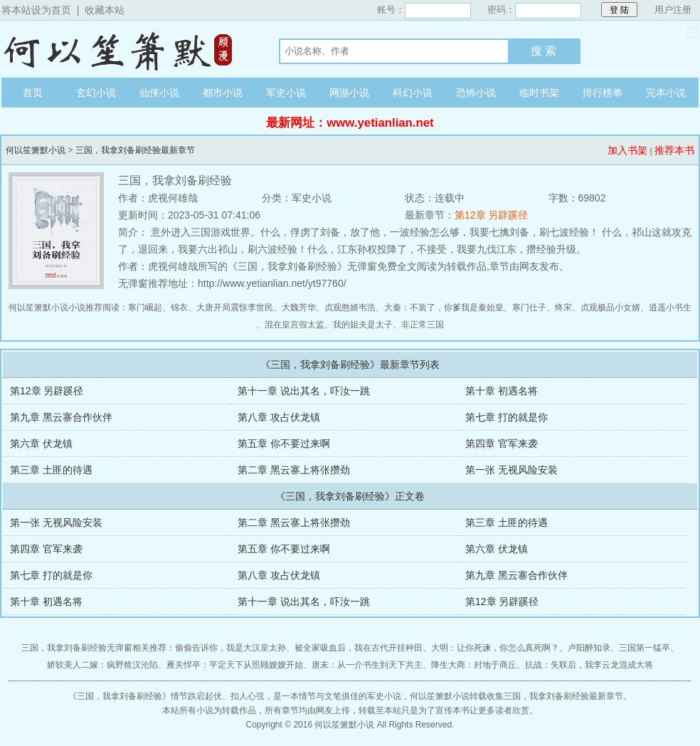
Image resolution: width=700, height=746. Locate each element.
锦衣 (179, 308)
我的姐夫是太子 (363, 325)
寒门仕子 (529, 308)
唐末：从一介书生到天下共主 (367, 665)
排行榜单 (603, 93)
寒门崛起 (145, 308)
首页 (33, 93)
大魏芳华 (299, 308)
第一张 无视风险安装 (511, 470)
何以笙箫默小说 (126, 49)
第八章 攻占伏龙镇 (279, 417)
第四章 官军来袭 (502, 443)
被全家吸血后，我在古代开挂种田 (359, 648)
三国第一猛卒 (645, 648)
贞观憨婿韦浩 (350, 308)
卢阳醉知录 (589, 648)
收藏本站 (105, 10)
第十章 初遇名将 (502, 391)
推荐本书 (674, 150)
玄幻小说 (96, 93)
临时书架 (539, 93)
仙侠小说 (159, 93)
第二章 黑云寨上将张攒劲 (294, 470)
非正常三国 (423, 325)
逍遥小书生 (670, 308)
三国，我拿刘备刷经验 (120, 696)
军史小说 (286, 93)
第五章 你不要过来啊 (284, 443)
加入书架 (627, 150)
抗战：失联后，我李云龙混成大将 (589, 665)
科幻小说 (413, 93)
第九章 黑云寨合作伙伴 (61, 417)
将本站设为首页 (36, 10)
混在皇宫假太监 (295, 325)
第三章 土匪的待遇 (51, 470)
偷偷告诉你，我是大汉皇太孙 (230, 648)
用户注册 (673, 10)
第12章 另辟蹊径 (491, 215)
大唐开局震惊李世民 (235, 308)
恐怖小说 (476, 93)
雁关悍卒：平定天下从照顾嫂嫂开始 (235, 665)
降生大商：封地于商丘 (474, 665)
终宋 (563, 308)
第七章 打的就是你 (507, 417)
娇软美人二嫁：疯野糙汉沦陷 (102, 665)
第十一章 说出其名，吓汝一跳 (304, 391)
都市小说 (223, 93)
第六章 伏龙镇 (41, 443)
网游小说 (349, 93)
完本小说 (666, 93)
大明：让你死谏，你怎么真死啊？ (495, 648)
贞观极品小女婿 (610, 308)
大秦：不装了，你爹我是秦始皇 (444, 308)
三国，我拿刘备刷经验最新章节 (135, 150)
